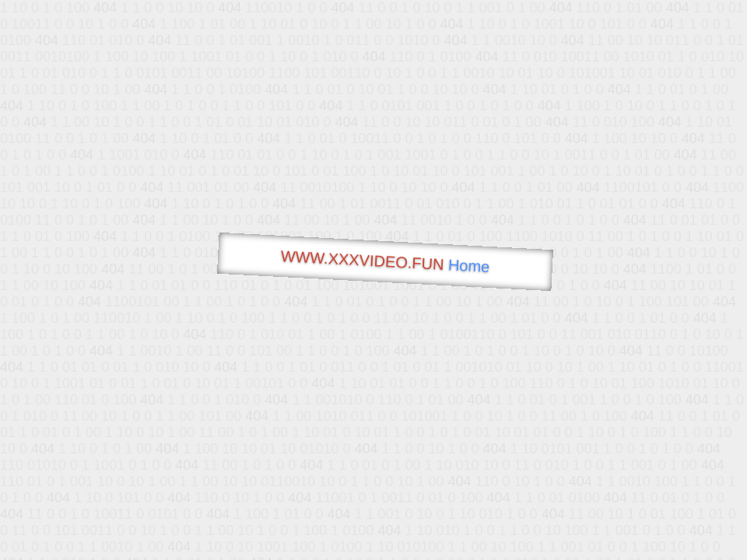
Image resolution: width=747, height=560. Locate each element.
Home (468, 266)
